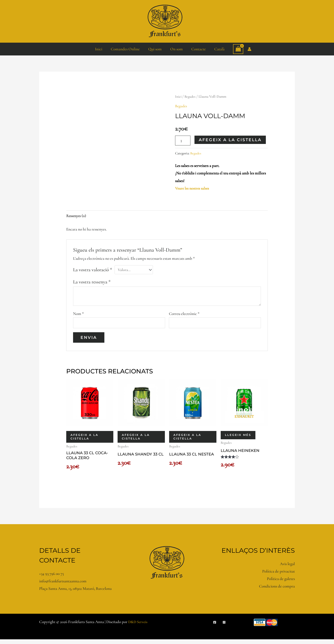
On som (176, 49)
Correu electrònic (184, 315)
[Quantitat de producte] (183, 140)
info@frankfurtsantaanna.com (63, 586)
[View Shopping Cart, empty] (237, 49)
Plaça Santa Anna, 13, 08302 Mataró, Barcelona (75, 593)
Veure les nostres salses (193, 188)
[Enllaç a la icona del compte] (248, 49)
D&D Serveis (138, 626)
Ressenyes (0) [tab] (77, 216)
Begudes (191, 96)
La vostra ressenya (92, 283)
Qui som (155, 49)
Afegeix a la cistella (231, 140)
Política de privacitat (279, 576)
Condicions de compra (277, 591)
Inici (100, 49)
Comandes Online (126, 49)
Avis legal (287, 568)
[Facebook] (215, 627)
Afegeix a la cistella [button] (84, 440)
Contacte (198, 49)
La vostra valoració (93, 270)
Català (218, 49)
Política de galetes (281, 583)
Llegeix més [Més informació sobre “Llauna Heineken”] (238, 438)
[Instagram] (224, 627)
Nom (78, 315)
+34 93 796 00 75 (52, 578)
